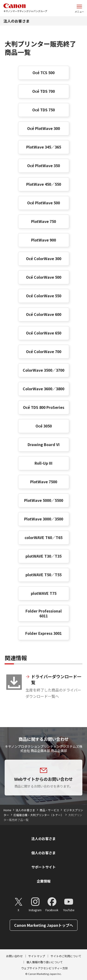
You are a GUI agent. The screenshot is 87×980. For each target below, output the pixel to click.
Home (7, 810)
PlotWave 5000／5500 (44, 500)
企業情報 (44, 881)
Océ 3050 (44, 426)
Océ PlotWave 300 (43, 128)
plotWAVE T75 (44, 593)
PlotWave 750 (43, 221)
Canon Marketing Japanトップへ (44, 925)
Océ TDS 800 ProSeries (44, 407)
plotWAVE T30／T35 (43, 556)
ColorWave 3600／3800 (43, 389)
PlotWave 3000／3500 (44, 519)
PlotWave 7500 (44, 482)
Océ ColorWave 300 (44, 258)
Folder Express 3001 (43, 633)
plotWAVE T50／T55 (43, 575)
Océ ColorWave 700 (44, 351)
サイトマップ (37, 956)
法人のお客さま (16, 21)
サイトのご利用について (66, 956)
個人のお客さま (43, 853)
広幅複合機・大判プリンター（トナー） (39, 815)
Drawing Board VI (44, 444)
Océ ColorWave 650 (44, 333)
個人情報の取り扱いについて (45, 962)
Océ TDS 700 (43, 91)
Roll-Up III (43, 463)
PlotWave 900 (43, 240)
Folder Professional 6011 (44, 613)
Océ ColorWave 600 (44, 314)
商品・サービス (49, 810)
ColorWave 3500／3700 (43, 370)
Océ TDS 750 (43, 110)
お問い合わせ (14, 956)
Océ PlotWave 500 (43, 203)
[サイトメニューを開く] (79, 8)
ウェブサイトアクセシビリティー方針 (45, 968)
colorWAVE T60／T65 (43, 537)
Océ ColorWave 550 (44, 296)
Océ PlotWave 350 (43, 166)
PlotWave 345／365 (44, 147)
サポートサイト (43, 867)
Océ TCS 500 (43, 73)
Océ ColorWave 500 (44, 277)
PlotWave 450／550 (44, 184)
